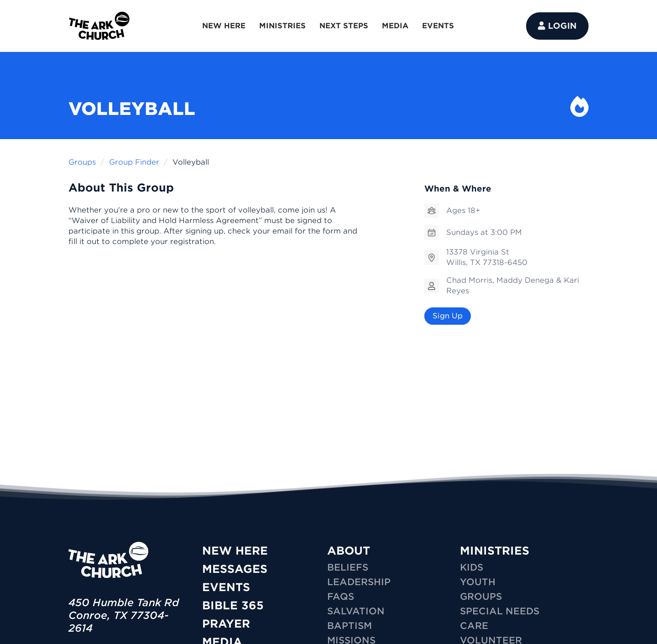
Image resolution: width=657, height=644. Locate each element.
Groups (82, 162)
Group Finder (134, 162)
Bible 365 (233, 605)
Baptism (349, 626)
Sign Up (448, 316)
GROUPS (481, 597)
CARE (474, 626)
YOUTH (478, 582)
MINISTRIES (282, 26)
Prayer (226, 624)
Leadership (359, 582)
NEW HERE (224, 26)
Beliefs (348, 567)
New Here (235, 551)
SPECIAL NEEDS (500, 611)
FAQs (341, 597)
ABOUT (349, 551)
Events (226, 587)
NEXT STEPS (344, 26)
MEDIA (395, 26)
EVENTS (438, 26)
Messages (235, 569)
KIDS (472, 567)
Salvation (356, 611)
